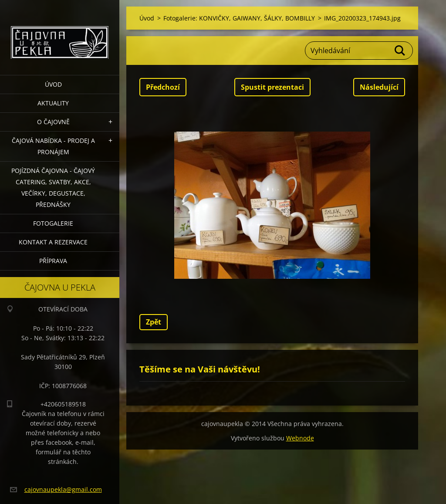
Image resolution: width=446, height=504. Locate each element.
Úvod (53, 84)
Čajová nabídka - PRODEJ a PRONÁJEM (53, 146)
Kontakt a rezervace (53, 242)
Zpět (154, 322)
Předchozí (163, 87)
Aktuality (53, 103)
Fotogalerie (53, 223)
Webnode (300, 438)
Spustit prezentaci (272, 87)
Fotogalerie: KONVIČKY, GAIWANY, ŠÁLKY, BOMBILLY (239, 18)
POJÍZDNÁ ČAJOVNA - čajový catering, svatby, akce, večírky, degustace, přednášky (53, 188)
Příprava (53, 261)
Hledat (400, 51)
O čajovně (53, 122)
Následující (379, 87)
